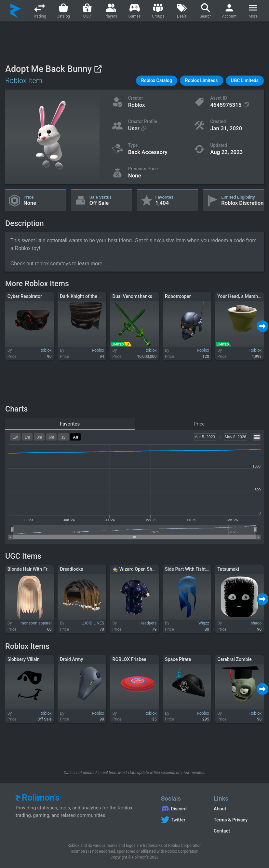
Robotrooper (178, 296)
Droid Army (71, 659)
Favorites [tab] (70, 424)
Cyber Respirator (25, 296)
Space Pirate (178, 659)
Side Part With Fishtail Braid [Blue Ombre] (208, 569)
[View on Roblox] (98, 69)
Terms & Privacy (231, 820)
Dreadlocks (71, 569)
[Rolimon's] (16, 11)
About (220, 809)
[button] (157, 81)
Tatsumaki (228, 569)
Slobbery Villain (24, 659)
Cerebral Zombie (234, 659)
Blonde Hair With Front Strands (39, 569)
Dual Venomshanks (133, 296)
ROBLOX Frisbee (129, 659)
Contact (222, 831)
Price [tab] (199, 424)
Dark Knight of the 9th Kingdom (92, 296)
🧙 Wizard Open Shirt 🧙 (138, 569)
